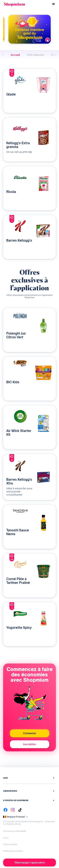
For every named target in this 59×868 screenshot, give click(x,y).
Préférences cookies (13, 851)
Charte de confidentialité (15, 831)
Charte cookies (10, 844)
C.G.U (6, 838)
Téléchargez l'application (30, 863)
